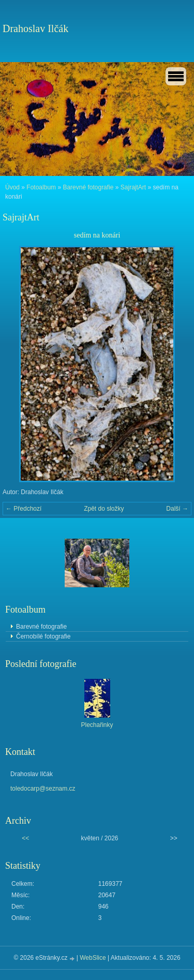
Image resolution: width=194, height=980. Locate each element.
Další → (177, 509)
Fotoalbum (41, 187)
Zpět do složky (104, 509)
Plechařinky (97, 725)
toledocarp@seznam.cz (43, 789)
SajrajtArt (133, 187)
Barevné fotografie (88, 187)
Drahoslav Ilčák (35, 28)
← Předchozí (24, 509)
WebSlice (93, 958)
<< (25, 838)
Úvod (12, 187)
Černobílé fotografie (43, 636)
